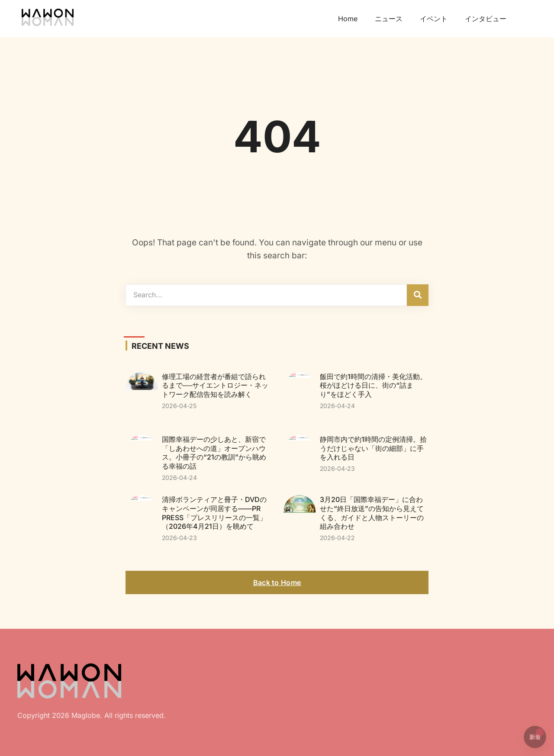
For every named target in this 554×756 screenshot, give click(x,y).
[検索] (418, 295)
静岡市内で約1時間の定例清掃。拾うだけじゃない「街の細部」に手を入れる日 (373, 448)
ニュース (389, 19)
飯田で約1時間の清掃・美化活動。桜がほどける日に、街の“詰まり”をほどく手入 (373, 386)
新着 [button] (536, 734)
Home (348, 19)
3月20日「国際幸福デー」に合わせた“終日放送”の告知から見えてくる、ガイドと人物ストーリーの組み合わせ (372, 513)
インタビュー (486, 19)
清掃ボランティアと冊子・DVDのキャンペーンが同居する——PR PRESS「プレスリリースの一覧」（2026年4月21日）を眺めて (214, 513)
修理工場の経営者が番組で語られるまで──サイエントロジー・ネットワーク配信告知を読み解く (215, 386)
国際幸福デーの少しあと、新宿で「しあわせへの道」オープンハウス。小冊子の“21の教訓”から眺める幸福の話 (214, 453)
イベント (434, 19)
